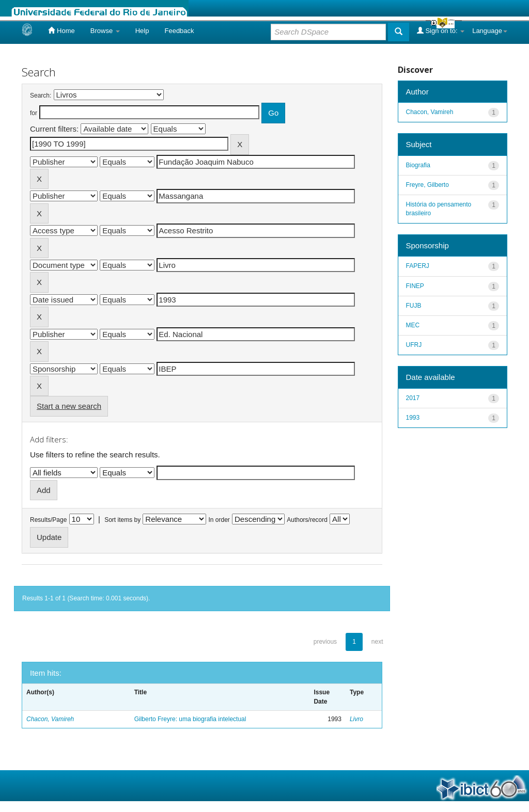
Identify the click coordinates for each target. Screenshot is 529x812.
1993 (413, 418)
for (34, 113)
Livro (356, 719)
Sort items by (122, 520)
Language (490, 31)
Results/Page (48, 520)
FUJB (414, 306)
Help (142, 31)
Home (61, 30)
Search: (41, 95)
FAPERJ (418, 266)
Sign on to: (441, 30)
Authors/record (307, 520)
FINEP (415, 286)
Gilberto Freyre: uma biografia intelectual (190, 719)
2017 (413, 398)
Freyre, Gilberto (427, 185)
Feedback (179, 31)
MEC (413, 325)
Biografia (418, 165)
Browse (105, 31)
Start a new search (69, 406)
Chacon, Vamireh (50, 719)
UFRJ (414, 345)
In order (219, 520)
